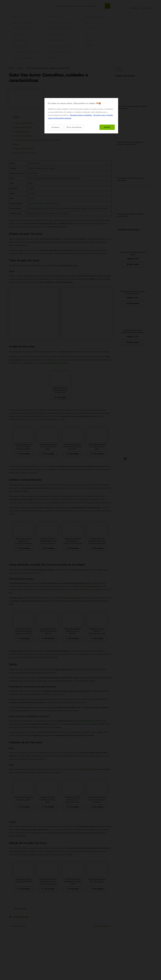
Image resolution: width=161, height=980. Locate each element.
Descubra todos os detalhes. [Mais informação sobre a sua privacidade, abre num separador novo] (81, 115)
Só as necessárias (74, 127)
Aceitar (107, 127)
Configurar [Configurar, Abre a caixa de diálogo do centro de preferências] (56, 127)
